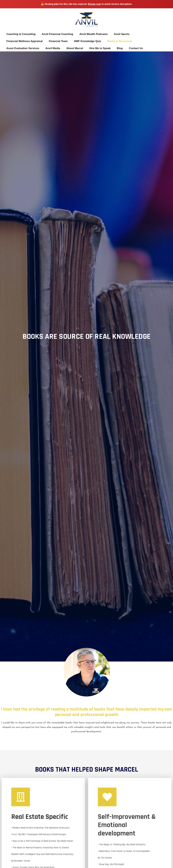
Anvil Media (13, 48)
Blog (77, 48)
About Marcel (34, 48)
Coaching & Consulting (20, 34)
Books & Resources (116, 41)
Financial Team (57, 41)
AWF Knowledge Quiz (85, 41)
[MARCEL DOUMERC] (86, 17)
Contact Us (92, 48)
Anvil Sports (118, 34)
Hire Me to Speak (58, 48)
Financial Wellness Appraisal (24, 41)
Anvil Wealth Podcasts (91, 34)
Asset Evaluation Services (151, 41)
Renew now (94, 4)
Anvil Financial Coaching (56, 34)
